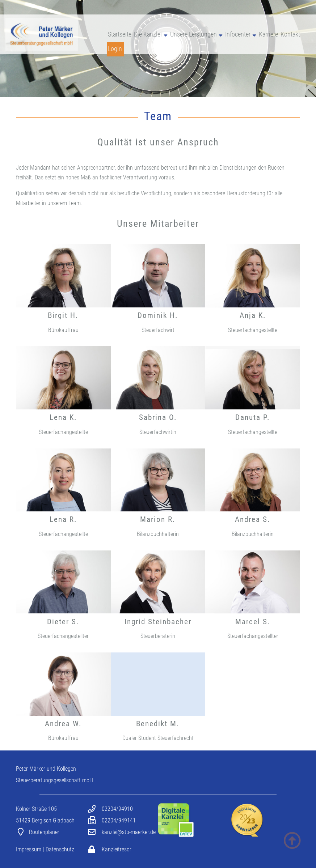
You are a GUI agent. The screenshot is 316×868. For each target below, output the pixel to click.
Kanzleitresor (117, 849)
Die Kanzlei (148, 34)
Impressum (29, 849)
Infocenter (238, 34)
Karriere (268, 34)
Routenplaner (44, 832)
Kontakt (290, 34)
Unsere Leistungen (193, 34)
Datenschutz (60, 849)
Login (115, 49)
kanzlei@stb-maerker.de (129, 832)
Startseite (120, 34)
